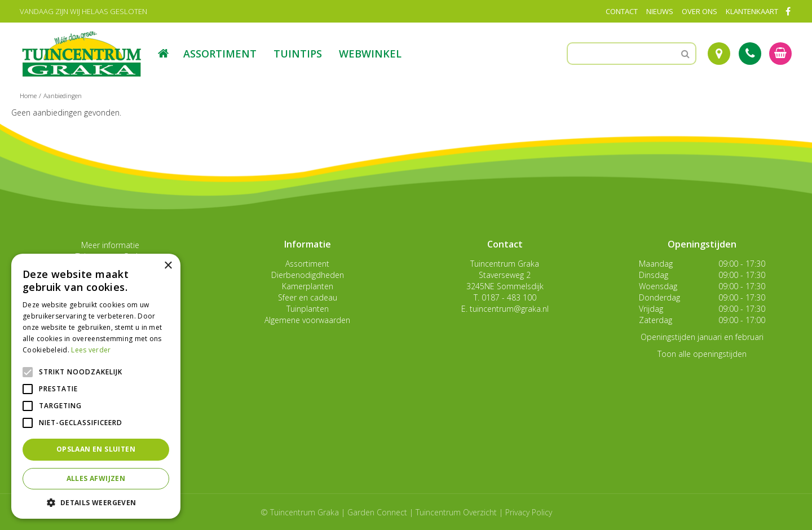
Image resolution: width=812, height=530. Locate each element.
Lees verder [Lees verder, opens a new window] (91, 350)
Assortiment (307, 264)
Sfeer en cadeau (308, 297)
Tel (750, 54)
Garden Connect (377, 512)
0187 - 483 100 (509, 297)
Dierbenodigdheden (308, 275)
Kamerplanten (308, 286)
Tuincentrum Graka (505, 264)
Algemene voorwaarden (307, 320)
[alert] (96, 386)
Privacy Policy (529, 512)
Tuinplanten (308, 309)
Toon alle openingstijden (702, 354)
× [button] (168, 266)
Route (719, 54)
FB (788, 11)
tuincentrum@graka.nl (509, 309)
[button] (96, 502)
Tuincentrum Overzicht (456, 512)
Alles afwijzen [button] (96, 478)
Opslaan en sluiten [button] (96, 449)
